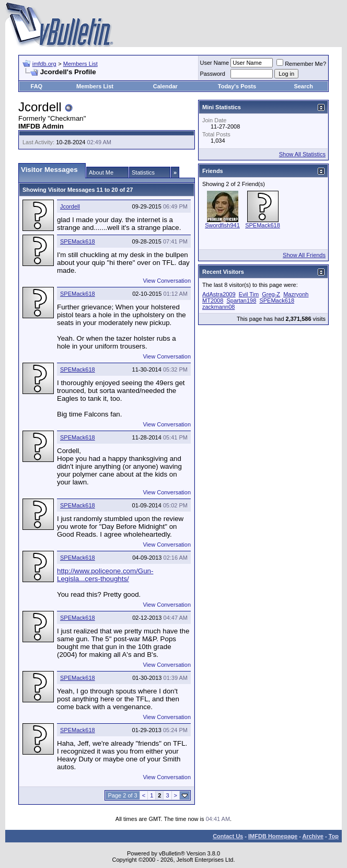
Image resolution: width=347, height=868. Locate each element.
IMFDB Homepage (273, 836)
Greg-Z (271, 294)
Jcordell (70, 206)
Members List (80, 64)
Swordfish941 (222, 225)
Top (334, 836)
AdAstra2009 (219, 294)
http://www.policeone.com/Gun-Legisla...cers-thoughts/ (105, 575)
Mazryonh (296, 294)
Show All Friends (304, 255)
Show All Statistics (302, 154)
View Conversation (167, 281)
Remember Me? (301, 64)
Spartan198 (241, 300)
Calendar (165, 86)
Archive (313, 836)
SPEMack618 (78, 241)
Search (303, 86)
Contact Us (228, 836)
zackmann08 (218, 307)
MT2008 (213, 300)
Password (213, 74)
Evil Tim (249, 294)
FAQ (37, 86)
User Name (215, 63)
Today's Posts (237, 86)
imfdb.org (44, 64)
